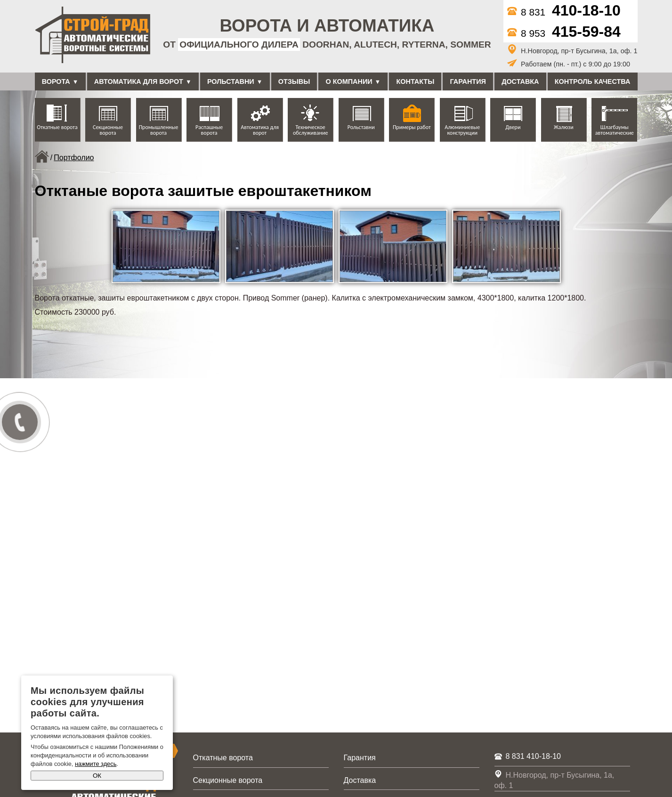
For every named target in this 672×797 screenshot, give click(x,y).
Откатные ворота (57, 127)
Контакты (416, 81)
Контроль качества (593, 81)
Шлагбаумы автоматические (615, 130)
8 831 (564, 12)
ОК (97, 776)
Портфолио (74, 158)
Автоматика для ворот (139, 81)
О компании (349, 81)
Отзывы (294, 81)
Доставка (520, 81)
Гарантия (468, 81)
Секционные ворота (108, 130)
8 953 (564, 33)
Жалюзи (564, 127)
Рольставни (231, 81)
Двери (513, 127)
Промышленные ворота (159, 130)
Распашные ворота (209, 130)
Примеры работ (412, 127)
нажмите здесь (96, 764)
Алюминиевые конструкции (462, 130)
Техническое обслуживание (310, 130)
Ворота (56, 81)
